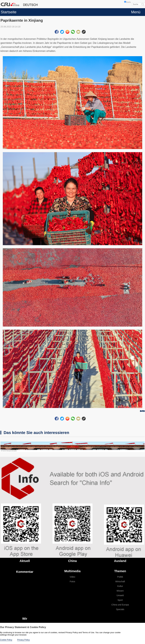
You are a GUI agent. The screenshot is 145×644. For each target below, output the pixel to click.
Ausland (120, 561)
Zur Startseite (142, 412)
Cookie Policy (6, 640)
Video (72, 577)
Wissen (120, 591)
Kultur (120, 586)
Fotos (72, 581)
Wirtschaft (120, 581)
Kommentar (25, 572)
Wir (25, 619)
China (72, 561)
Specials (120, 609)
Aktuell (25, 561)
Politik (120, 577)
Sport (120, 600)
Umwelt (120, 595)
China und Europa (120, 605)
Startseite (9, 12)
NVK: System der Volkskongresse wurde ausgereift (9, 451)
